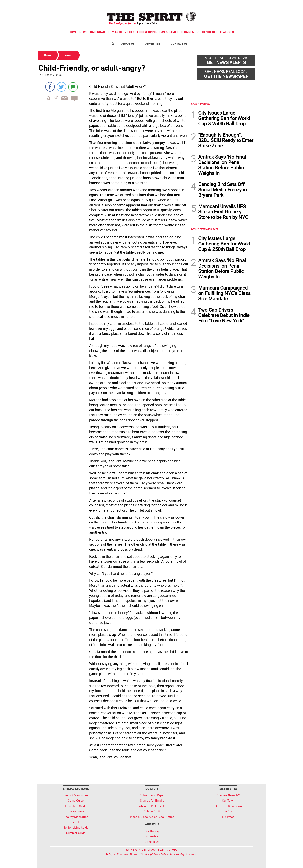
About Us (128, 44)
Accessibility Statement (184, 854)
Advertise (153, 44)
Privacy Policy (160, 854)
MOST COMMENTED (204, 229)
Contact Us (179, 44)
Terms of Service (140, 854)
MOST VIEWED (200, 104)
